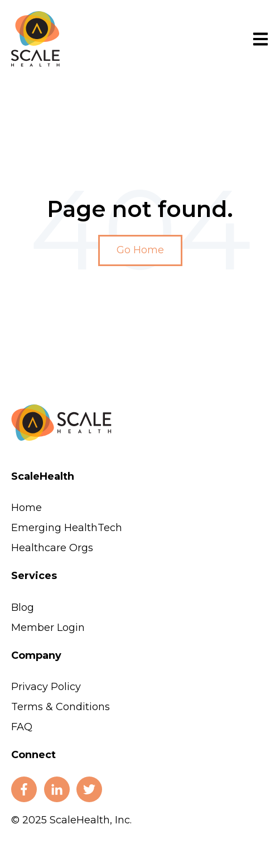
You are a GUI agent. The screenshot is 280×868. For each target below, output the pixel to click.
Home (26, 508)
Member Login (48, 628)
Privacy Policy (46, 687)
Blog (23, 607)
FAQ (22, 727)
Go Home (140, 250)
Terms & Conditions (61, 707)
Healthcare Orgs (52, 548)
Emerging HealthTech (67, 528)
